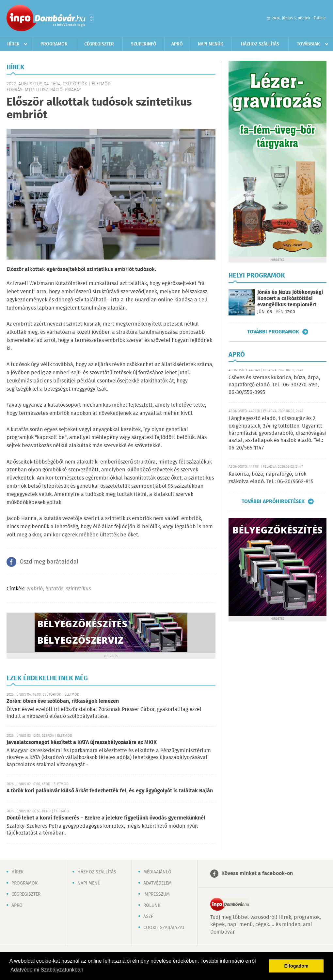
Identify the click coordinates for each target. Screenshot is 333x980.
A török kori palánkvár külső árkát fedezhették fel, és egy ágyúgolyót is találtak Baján (110, 791)
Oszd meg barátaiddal (49, 562)
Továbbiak (308, 44)
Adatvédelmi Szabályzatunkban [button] (47, 970)
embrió (35, 589)
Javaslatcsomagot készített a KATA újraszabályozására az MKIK (82, 743)
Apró (177, 44)
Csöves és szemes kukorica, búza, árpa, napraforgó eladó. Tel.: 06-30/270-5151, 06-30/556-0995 (274, 385)
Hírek (13, 44)
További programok (273, 332)
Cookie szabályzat (164, 928)
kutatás (54, 589)
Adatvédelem (158, 883)
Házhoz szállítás (260, 44)
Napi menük (211, 44)
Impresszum (157, 894)
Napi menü (89, 883)
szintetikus (78, 589)
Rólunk (152, 905)
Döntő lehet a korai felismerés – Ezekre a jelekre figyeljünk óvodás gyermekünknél (106, 818)
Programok (54, 44)
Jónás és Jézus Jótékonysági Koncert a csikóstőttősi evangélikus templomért (290, 299)
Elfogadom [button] (296, 966)
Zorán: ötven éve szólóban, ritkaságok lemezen (63, 701)
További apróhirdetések (273, 501)
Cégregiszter (99, 44)
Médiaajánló (157, 872)
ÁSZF (148, 917)
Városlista (91, 19)
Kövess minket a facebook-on (257, 874)
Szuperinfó (144, 44)
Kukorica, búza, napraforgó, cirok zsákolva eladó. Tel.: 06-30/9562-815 (271, 478)
